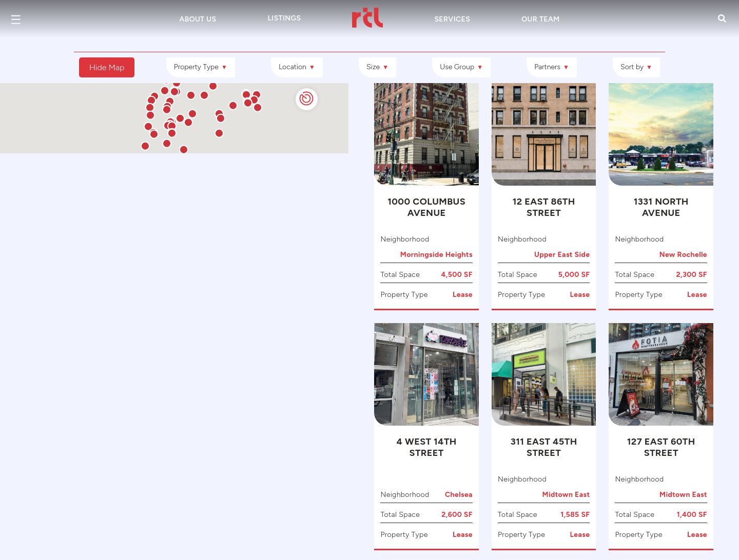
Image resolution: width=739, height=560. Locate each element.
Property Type (201, 67)
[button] (126, 291)
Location (297, 67)
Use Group (461, 67)
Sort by (636, 67)
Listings (284, 18)
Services (452, 19)
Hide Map (107, 67)
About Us (198, 19)
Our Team (540, 19)
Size (377, 67)
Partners (552, 67)
